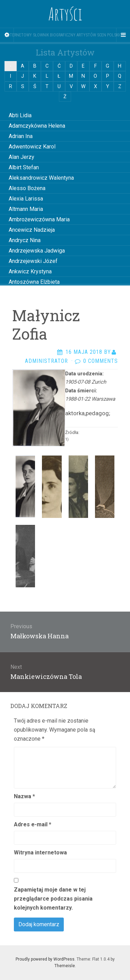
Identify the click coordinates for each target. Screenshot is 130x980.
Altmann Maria (26, 209)
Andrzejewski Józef (33, 261)
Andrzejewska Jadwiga (37, 251)
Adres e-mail (33, 824)
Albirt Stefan (24, 167)
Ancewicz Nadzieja (32, 230)
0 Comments (101, 361)
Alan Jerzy (21, 157)
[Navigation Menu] (123, 35)
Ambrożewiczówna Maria (39, 219)
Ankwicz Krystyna (30, 271)
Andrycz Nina (25, 240)
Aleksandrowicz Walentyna (41, 178)
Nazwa (24, 796)
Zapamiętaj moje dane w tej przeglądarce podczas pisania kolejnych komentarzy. (53, 899)
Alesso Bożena (27, 188)
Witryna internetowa (40, 853)
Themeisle (65, 966)
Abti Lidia (20, 115)
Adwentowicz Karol (32, 147)
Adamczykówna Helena (37, 126)
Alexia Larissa (26, 199)
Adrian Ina (21, 136)
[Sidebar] (7, 35)
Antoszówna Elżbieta (34, 282)
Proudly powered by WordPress (45, 959)
